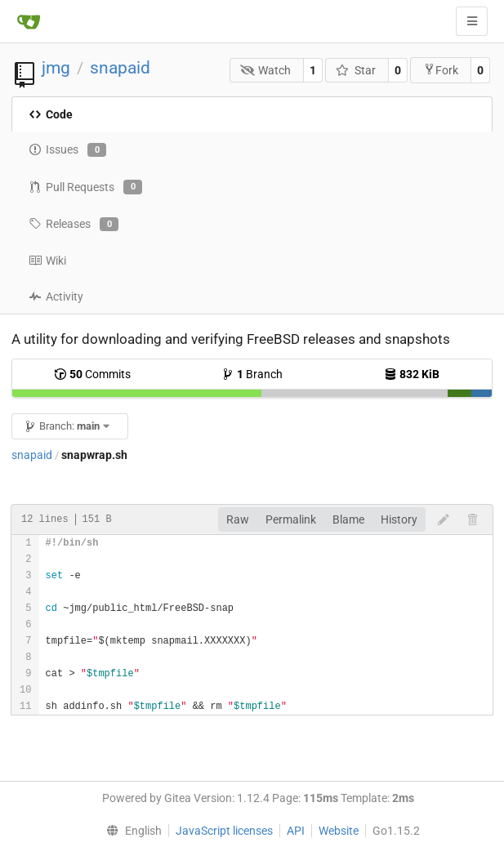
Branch (252, 374)
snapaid (120, 68)
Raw (238, 519)
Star (356, 70)
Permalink (291, 519)
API (296, 831)
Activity (56, 296)
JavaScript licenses (224, 831)
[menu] (131, 831)
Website (339, 831)
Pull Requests (85, 187)
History (399, 519)
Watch (266, 70)
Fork (441, 70)
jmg (56, 68)
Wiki (47, 261)
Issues (67, 150)
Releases (74, 225)
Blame (348, 519)
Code (51, 114)
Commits (92, 374)
